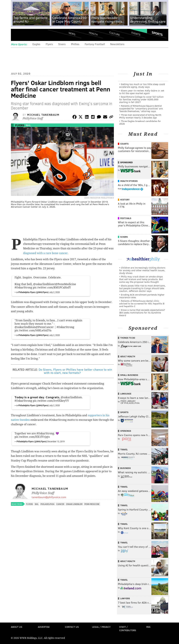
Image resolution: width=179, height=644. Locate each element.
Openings (126, 431)
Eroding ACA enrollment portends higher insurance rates (142, 296)
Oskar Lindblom (74, 504)
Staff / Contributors (128, 628)
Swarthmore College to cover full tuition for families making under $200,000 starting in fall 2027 (141, 99)
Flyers (49, 44)
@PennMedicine (66, 284)
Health (93, 34)
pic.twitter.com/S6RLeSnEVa (33, 330)
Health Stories (129, 181)
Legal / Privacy (101, 627)
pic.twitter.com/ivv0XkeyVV (51, 401)
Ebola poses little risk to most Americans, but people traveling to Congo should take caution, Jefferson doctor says (142, 288)
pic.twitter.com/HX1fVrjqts (32, 437)
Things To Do (128, 338)
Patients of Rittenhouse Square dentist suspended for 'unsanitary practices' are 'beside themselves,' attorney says (141, 108)
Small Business (129, 375)
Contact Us (72, 627)
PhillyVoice (34, 35)
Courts (124, 144)
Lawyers (125, 598)
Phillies (75, 44)
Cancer (60, 504)
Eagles (36, 44)
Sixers (62, 44)
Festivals (126, 218)
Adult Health (128, 356)
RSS (148, 627)
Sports (157, 34)
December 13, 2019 (56, 442)
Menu (16, 35)
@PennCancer (45, 327)
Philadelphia (47, 504)
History (125, 200)
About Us (16, 627)
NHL (28, 125)
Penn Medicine (92, 504)
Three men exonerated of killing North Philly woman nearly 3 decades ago (140, 116)
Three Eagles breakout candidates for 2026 (140, 122)
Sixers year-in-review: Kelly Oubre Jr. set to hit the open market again (142, 92)
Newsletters (117, 44)
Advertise (44, 627)
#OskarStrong (23, 288)
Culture (115, 34)
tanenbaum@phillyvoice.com (49, 497)
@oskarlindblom (44, 284)
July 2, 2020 (54, 292)
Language (126, 394)
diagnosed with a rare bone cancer (45, 253)
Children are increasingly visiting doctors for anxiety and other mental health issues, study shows (142, 270)
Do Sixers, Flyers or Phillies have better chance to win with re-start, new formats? (75, 371)
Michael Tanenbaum (43, 115)
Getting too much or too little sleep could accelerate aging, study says (142, 85)
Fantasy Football (95, 44)
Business (126, 468)
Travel (124, 449)
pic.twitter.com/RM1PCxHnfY (52, 288)
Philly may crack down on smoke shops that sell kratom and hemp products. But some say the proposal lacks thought (141, 279)
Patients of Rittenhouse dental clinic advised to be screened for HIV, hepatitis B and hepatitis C (142, 303)
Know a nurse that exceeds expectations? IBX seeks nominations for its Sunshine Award (142, 313)
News (72, 34)
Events (136, 34)
